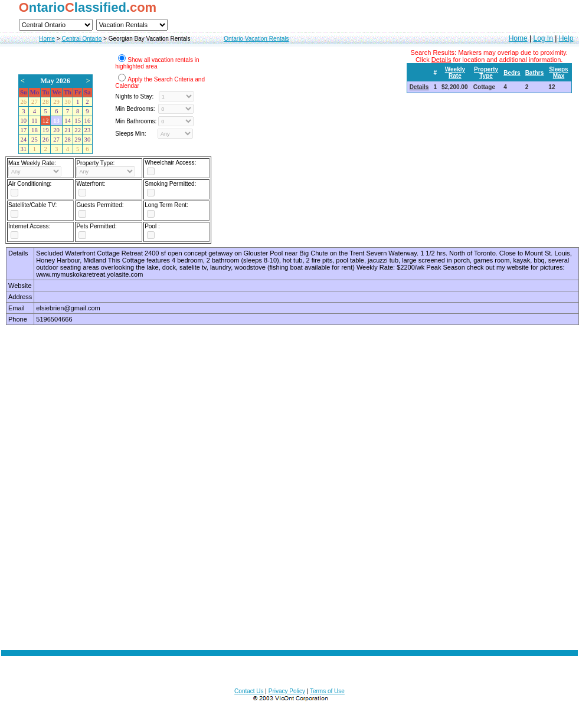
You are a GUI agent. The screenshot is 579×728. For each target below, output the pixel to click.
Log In (543, 38)
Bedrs (512, 73)
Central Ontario (81, 39)
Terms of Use (327, 691)
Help (566, 38)
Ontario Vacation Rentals (256, 39)
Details (419, 87)
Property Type (486, 73)
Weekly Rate (455, 73)
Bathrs (535, 73)
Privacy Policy (287, 691)
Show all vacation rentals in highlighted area (157, 63)
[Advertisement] (131, 477)
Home (47, 39)
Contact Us (249, 691)
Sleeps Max (558, 73)
